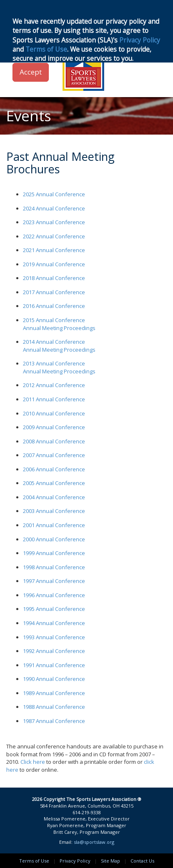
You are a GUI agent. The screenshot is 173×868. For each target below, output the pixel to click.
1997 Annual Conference (54, 581)
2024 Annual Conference (54, 208)
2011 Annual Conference (54, 399)
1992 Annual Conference (54, 651)
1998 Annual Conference (54, 567)
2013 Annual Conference (54, 363)
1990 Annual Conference (54, 679)
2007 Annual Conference (54, 455)
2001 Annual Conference (54, 525)
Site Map (110, 861)
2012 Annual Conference (54, 385)
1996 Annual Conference (54, 595)
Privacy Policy (75, 861)
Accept (31, 72)
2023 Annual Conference (54, 222)
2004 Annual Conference (54, 497)
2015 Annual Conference (54, 320)
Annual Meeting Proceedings (59, 328)
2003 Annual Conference (54, 511)
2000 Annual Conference (54, 539)
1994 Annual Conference (54, 623)
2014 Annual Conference (54, 342)
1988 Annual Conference (54, 707)
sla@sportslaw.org (94, 842)
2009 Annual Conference (54, 427)
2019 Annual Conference (54, 264)
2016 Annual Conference (54, 306)
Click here (33, 762)
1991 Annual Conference (54, 665)
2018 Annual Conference (54, 278)
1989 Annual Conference (54, 693)
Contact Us (142, 861)
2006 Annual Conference (54, 469)
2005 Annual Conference (54, 483)
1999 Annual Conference (54, 553)
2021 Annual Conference (54, 250)
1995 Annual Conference (54, 609)
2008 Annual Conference (54, 441)
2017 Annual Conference (54, 292)
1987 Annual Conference (54, 721)
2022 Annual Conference (54, 236)
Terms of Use (34, 861)
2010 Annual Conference (54, 413)
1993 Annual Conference (54, 637)
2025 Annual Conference (54, 194)
